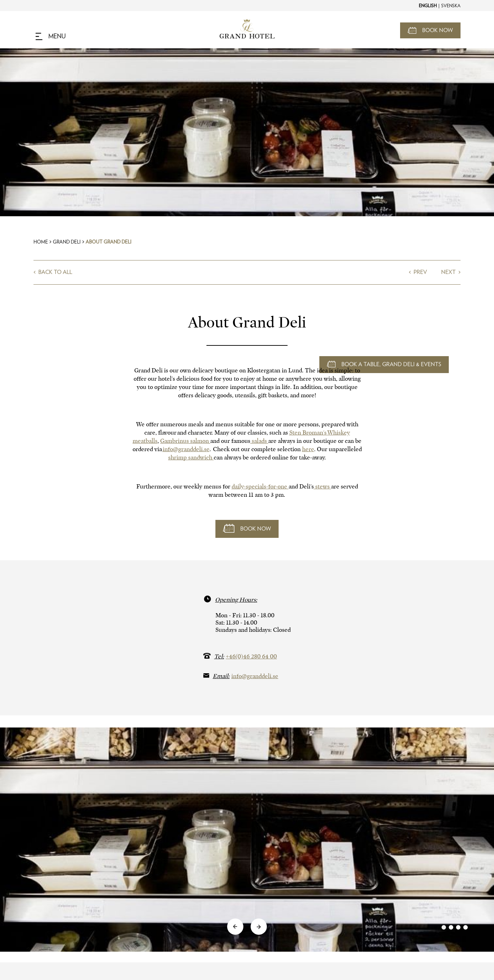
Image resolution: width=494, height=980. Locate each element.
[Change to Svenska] (451, 6)
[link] (455, 927)
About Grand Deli (109, 242)
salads (259, 441)
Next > (451, 272)
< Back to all (53, 272)
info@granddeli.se (186, 449)
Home (41, 242)
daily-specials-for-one (260, 487)
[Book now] (247, 529)
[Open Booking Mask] (430, 30)
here (308, 449)
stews (322, 487)
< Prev (419, 272)
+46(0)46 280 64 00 (251, 656)
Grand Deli (67, 242)
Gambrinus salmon (185, 441)
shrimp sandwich (191, 458)
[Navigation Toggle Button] (51, 37)
